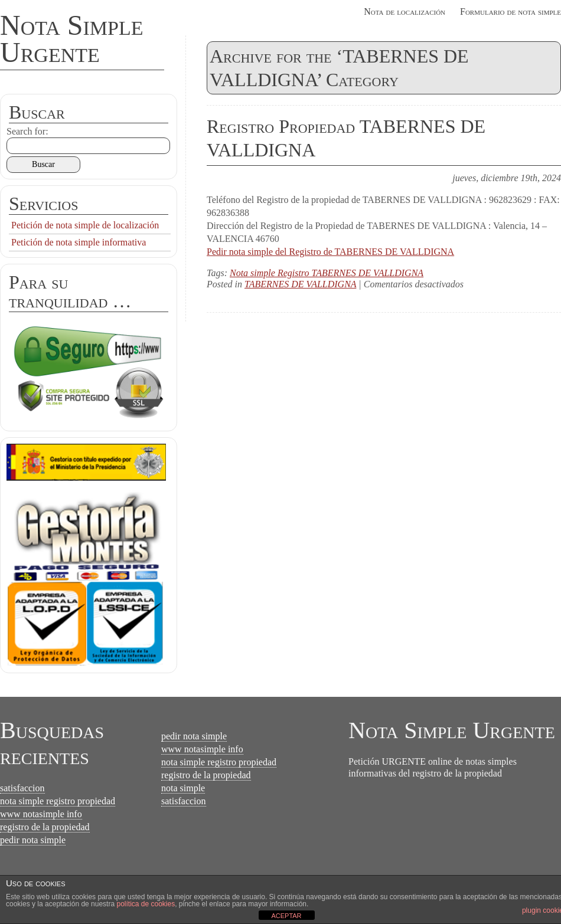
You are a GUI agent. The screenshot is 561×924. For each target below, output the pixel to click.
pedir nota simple (33, 840)
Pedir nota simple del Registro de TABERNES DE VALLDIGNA (330, 252)
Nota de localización (405, 12)
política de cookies (146, 904)
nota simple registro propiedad (58, 801)
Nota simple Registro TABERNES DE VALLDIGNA (327, 273)
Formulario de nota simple (511, 12)
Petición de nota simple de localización (85, 225)
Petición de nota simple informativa (79, 242)
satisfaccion (22, 788)
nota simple (183, 788)
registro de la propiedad (45, 827)
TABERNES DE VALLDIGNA (300, 284)
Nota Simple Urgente (72, 39)
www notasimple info (41, 814)
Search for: (27, 131)
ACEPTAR (286, 916)
